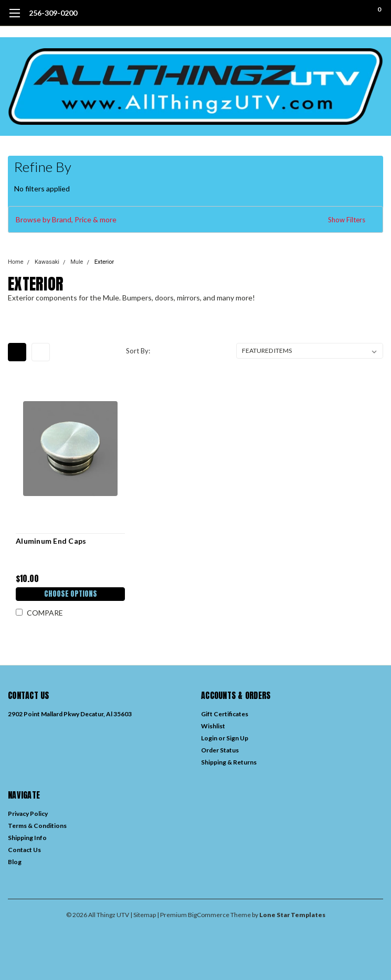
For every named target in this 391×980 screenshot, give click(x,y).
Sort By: (138, 351)
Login (209, 738)
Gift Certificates (225, 714)
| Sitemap (143, 915)
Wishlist (213, 726)
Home (16, 262)
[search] (336, 13)
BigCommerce (209, 915)
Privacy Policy (28, 814)
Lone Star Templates (292, 915)
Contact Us (24, 850)
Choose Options (71, 594)
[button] (195, 220)
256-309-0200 (53, 13)
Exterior (104, 262)
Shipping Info (27, 838)
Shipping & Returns (229, 762)
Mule (77, 262)
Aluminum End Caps (51, 541)
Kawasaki (47, 262)
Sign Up (237, 738)
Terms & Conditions (37, 826)
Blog (15, 862)
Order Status (220, 750)
